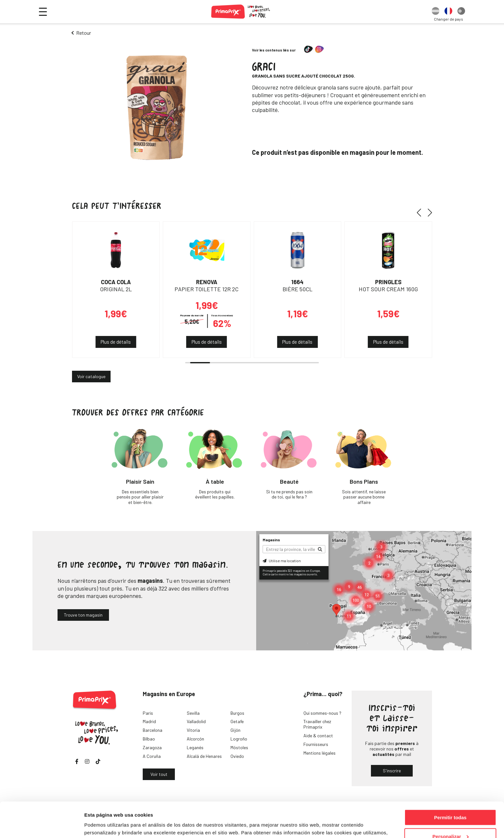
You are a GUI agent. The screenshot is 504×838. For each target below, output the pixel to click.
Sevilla (193, 713)
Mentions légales (319, 753)
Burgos (237, 713)
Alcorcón (195, 739)
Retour (84, 33)
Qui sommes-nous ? (322, 713)
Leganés (195, 747)
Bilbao (149, 739)
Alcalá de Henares (204, 756)
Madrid (149, 721)
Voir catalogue (91, 376)
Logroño (239, 739)
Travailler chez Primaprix (317, 724)
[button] (421, 212)
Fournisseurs (316, 744)
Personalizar (450, 803)
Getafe (237, 721)
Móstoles (239, 747)
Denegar (450, 822)
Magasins (271, 540)
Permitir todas (450, 784)
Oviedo (237, 756)
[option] (436, 12)
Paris (148, 713)
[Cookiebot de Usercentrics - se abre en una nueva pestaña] (42, 825)
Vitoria (193, 730)
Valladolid (196, 721)
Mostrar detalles (103, 825)
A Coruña (152, 756)
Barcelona (153, 730)
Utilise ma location (282, 561)
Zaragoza (152, 747)
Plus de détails (116, 342)
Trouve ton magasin (83, 615)
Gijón (235, 730)
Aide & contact (318, 736)
